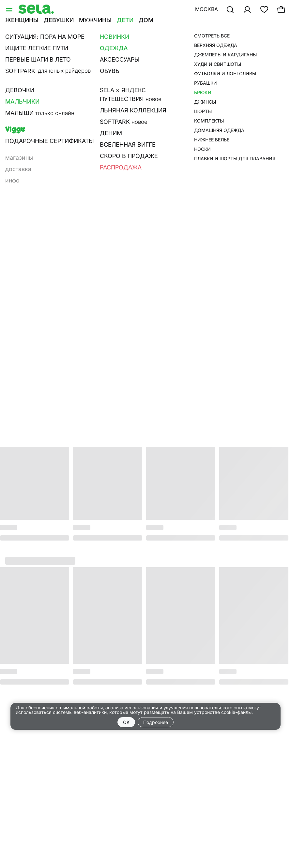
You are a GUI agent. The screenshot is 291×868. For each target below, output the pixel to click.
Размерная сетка (199, 150)
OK (126, 722)
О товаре (187, 141)
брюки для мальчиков (207, 41)
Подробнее (156, 722)
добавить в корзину (222, 101)
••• (193, 29)
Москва (207, 9)
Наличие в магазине (204, 159)
